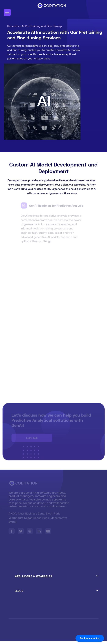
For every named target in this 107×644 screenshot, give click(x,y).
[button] (7, 12)
